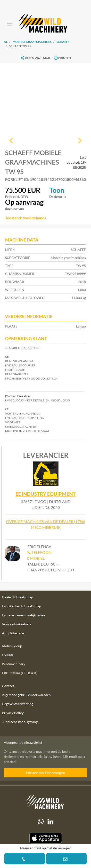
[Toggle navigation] (9, 24)
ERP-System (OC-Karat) (20, 673)
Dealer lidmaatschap (17, 597)
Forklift (8, 655)
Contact (8, 686)
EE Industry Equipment (46, 494)
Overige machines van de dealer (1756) (46, 521)
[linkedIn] (50, 822)
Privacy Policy (13, 713)
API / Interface (13, 633)
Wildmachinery (14, 664)
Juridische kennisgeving (20, 722)
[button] (11, 141)
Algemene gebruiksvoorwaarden (26, 695)
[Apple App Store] (45, 838)
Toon (57, 190)
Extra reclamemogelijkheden (23, 615)
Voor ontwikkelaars (17, 624)
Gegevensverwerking (18, 704)
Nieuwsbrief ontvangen (45, 773)
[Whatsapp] (41, 822)
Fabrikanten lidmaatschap (21, 606)
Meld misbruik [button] (46, 527)
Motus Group (12, 646)
